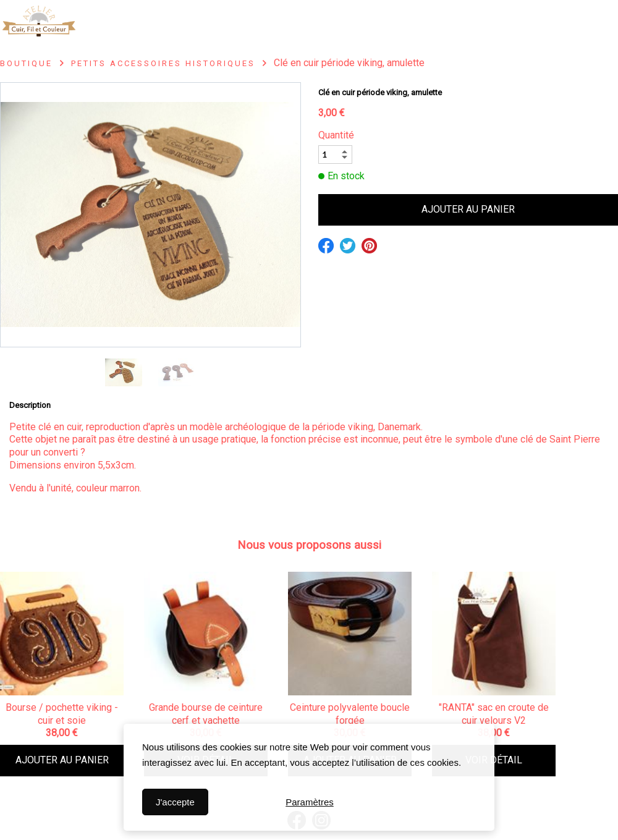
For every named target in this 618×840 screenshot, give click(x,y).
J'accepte (175, 802)
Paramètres (310, 801)
